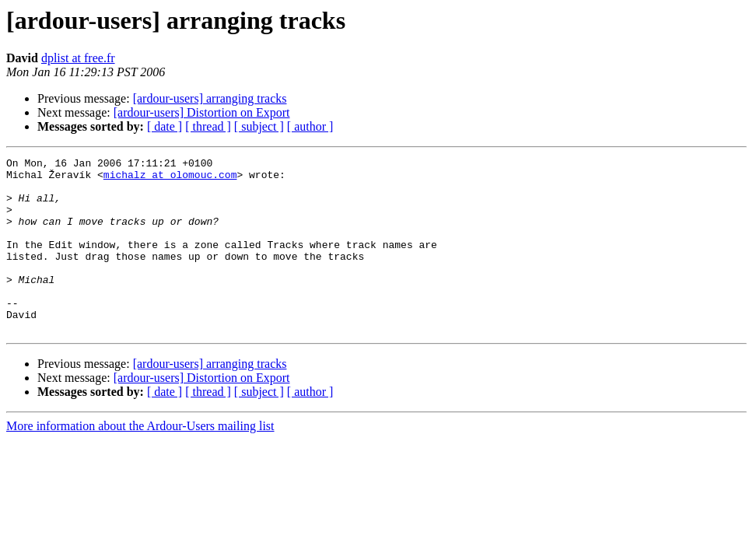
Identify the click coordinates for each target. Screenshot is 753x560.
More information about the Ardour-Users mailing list (140, 461)
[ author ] (310, 126)
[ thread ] (208, 126)
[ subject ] (259, 126)
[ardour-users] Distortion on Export (202, 112)
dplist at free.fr (78, 58)
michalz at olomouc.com (170, 179)
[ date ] (165, 126)
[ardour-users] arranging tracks (210, 98)
